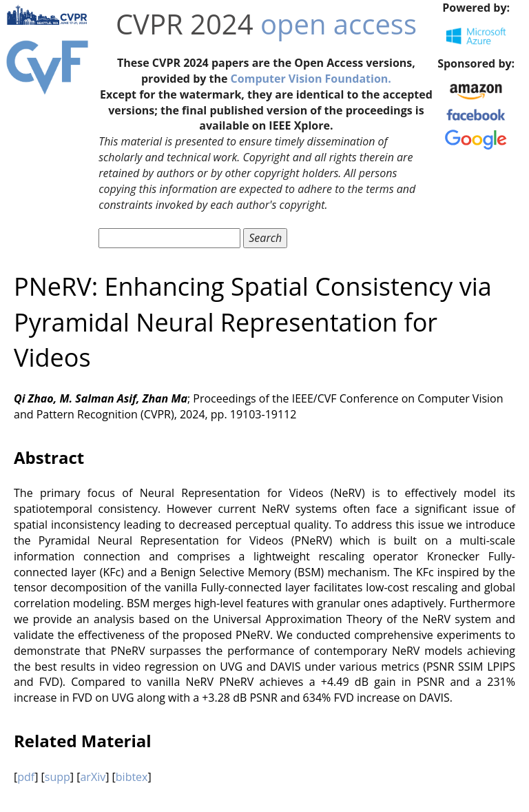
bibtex (132, 777)
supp (58, 777)
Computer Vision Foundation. (311, 79)
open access (339, 24)
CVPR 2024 (185, 24)
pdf (26, 777)
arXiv (93, 777)
